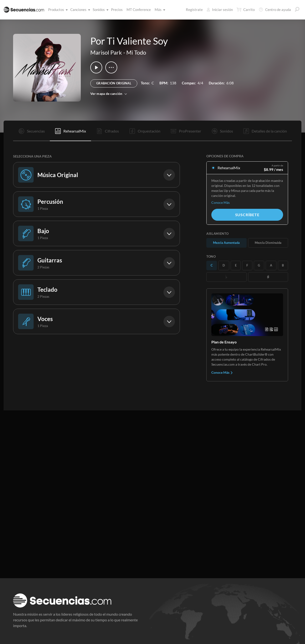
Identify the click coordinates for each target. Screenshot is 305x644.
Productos (57, 10)
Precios (117, 10)
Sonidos (100, 10)
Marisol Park (106, 52)
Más (159, 10)
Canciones (79, 10)
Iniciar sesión (220, 10)
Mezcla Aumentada (226, 243)
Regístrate (194, 10)
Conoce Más (221, 202)
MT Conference (139, 10)
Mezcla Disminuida (268, 243)
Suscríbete (247, 215)
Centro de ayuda (275, 10)
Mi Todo (136, 52)
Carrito (246, 10)
